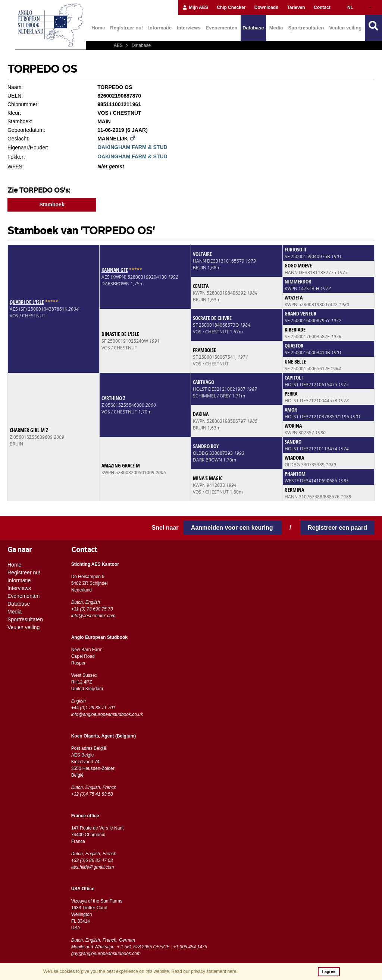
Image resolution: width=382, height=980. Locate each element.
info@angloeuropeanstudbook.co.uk (107, 714)
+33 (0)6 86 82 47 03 (92, 860)
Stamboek (52, 204)
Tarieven (296, 7)
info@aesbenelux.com (93, 616)
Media (276, 28)
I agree (329, 971)
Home (98, 28)
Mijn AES (195, 7)
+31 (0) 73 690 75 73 (92, 609)
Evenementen (222, 28)
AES (119, 45)
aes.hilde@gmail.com (93, 867)
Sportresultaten (306, 28)
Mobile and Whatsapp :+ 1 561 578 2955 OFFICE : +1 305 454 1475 (139, 947)
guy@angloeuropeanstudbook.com (106, 954)
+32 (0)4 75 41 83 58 (92, 794)
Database (253, 28)
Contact (322, 7)
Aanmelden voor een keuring (233, 528)
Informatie (160, 28)
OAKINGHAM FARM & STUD (132, 147)
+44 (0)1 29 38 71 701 (93, 708)
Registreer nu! (126, 28)
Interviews (189, 28)
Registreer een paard (337, 528)
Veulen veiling (345, 28)
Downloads (266, 7)
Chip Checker (231, 7)
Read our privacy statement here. (204, 971)
